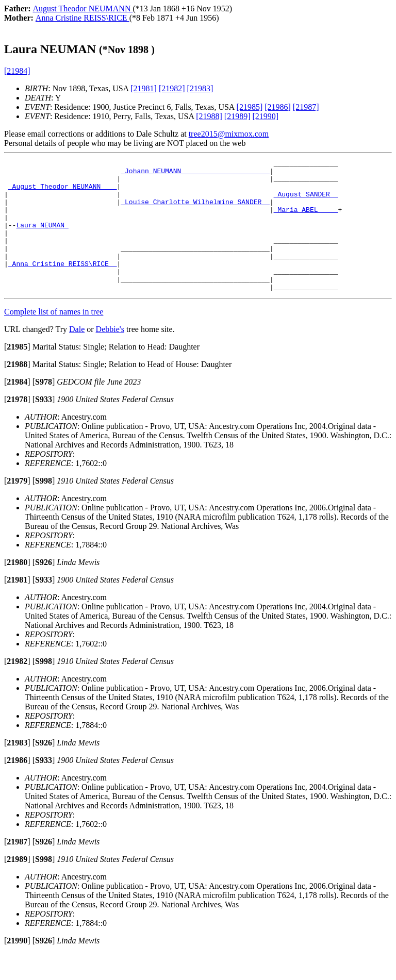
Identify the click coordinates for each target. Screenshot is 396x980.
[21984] (17, 71)
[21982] (172, 88)
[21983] (200, 88)
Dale (77, 355)
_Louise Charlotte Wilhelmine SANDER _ (195, 211)
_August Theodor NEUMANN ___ (63, 192)
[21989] (237, 116)
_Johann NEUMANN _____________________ (195, 174)
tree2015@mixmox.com (229, 134)
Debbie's (110, 355)
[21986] (278, 107)
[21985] (250, 107)
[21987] (306, 107)
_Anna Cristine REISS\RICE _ (63, 285)
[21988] (209, 116)
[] (17, 373)
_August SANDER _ (306, 202)
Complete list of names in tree (54, 338)
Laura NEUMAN (42, 239)
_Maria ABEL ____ (306, 220)
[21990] (266, 116)
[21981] (144, 88)
